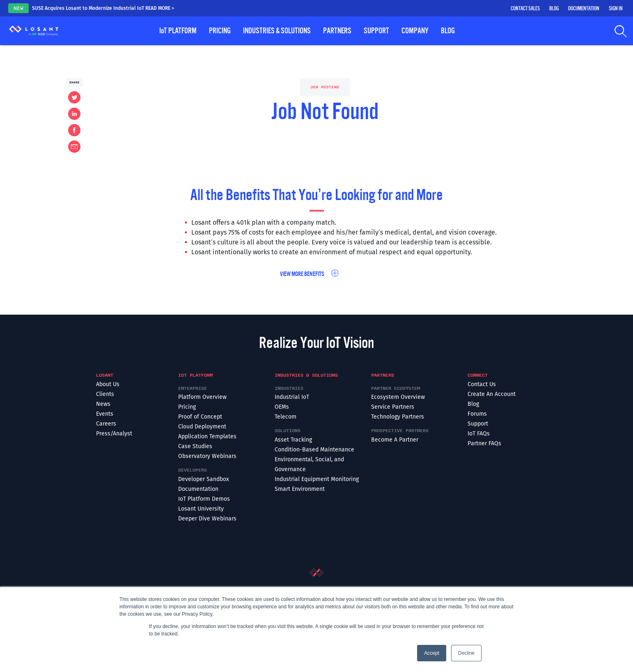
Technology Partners (398, 417)
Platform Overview (202, 397)
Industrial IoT (292, 397)
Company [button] (415, 31)
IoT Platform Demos (204, 499)
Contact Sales (525, 9)
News (103, 404)
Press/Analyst (114, 434)
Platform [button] (178, 31)
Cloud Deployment (202, 427)
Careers (106, 424)
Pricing (220, 31)
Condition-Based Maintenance (314, 450)
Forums (477, 414)
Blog (554, 9)
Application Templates (207, 436)
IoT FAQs (479, 434)
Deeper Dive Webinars (207, 519)
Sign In (616, 9)
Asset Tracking (293, 440)
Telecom (286, 417)
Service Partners (393, 407)
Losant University (201, 509)
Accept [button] (432, 653)
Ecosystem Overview (398, 397)
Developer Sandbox (204, 479)
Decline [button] (466, 653)
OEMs (282, 407)
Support (478, 424)
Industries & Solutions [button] (277, 31)
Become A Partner (395, 440)
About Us (108, 384)
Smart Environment (300, 489)
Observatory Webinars (207, 456)
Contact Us (482, 384)
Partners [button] (337, 31)
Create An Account (492, 394)
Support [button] (376, 31)
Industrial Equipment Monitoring (317, 479)
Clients (105, 394)
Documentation (584, 9)
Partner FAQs (484, 443)
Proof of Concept (200, 417)
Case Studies (195, 446)
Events (105, 414)
